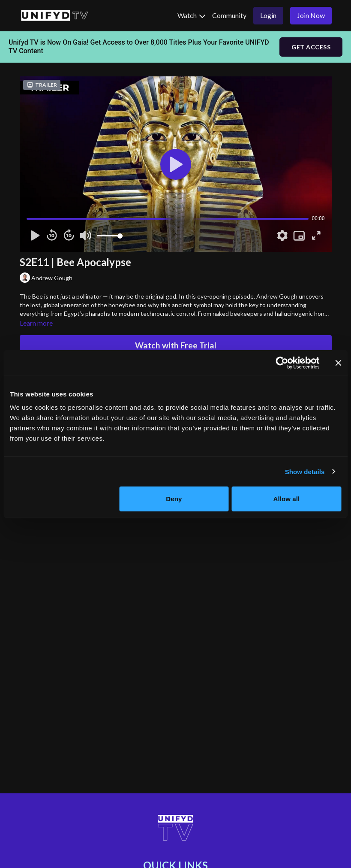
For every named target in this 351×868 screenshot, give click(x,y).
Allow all (287, 499)
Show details (305, 471)
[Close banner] (338, 363)
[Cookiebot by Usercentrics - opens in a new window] (282, 363)
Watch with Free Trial (176, 345)
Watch (191, 15)
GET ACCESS (311, 47)
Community (229, 15)
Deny (174, 499)
